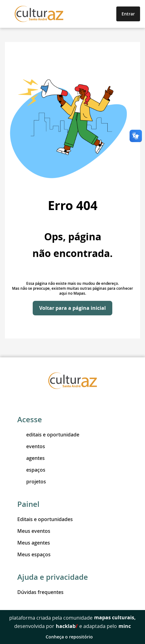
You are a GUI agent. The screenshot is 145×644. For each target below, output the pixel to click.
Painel (28, 504)
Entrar (128, 14)
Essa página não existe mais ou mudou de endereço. (72, 283)
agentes (31, 458)
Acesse (30, 419)
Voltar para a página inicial (72, 308)
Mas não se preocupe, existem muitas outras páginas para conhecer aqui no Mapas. (72, 291)
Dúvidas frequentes (40, 592)
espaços (31, 470)
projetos (32, 482)
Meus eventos (34, 531)
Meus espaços (34, 554)
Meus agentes (34, 543)
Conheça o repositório (73, 637)
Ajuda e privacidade (53, 577)
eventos (31, 446)
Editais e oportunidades (45, 519)
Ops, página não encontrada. (72, 245)
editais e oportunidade (48, 435)
